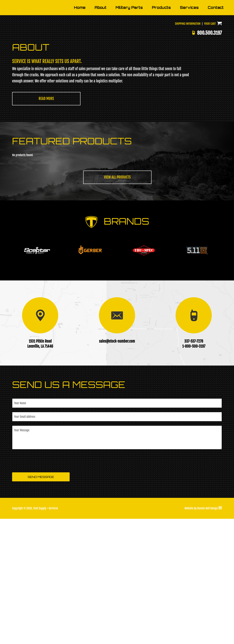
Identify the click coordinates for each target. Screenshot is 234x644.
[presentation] (40, 586)
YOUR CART (213, 149)
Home (80, 133)
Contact (216, 133)
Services (189, 133)
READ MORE (46, 224)
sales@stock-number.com (117, 466)
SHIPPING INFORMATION (188, 149)
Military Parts (129, 133)
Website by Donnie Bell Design (203, 634)
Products (161, 133)
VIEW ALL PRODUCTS (117, 302)
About (101, 133)
